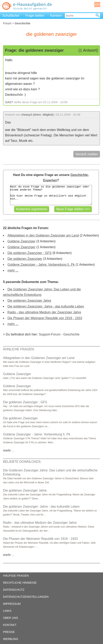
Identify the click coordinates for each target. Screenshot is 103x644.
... (9, 450)
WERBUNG (11, 639)
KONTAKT (10, 625)
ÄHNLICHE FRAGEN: (19, 349)
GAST (9, 102)
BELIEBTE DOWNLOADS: (22, 462)
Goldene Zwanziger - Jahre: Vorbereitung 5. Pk (41, 265)
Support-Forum (50, 334)
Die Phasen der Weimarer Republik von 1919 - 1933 (45, 318)
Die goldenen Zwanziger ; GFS (30, 253)
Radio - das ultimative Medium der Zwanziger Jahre (44, 312)
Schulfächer (11, 16)
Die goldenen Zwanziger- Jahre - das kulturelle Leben (46, 306)
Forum (7, 23)
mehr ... (13, 270)
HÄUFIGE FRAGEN (16, 576)
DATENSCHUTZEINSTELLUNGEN (26, 597)
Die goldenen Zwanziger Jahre (29, 301)
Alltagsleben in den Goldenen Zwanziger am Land (43, 235)
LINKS (7, 611)
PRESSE (9, 632)
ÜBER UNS (10, 618)
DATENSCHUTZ (14, 590)
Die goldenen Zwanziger (25, 259)
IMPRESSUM (12, 604)
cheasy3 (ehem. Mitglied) (37, 115)
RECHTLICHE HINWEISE (20, 583)
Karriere (56, 16)
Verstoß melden (87, 154)
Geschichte (71, 334)
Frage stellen (35, 16)
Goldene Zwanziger (21, 241)
